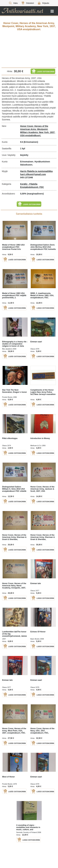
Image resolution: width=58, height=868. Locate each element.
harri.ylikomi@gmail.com (33, 174)
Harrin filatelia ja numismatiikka (36, 171)
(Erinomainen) (31, 142)
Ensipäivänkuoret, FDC (32, 187)
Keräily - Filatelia (29, 184)
